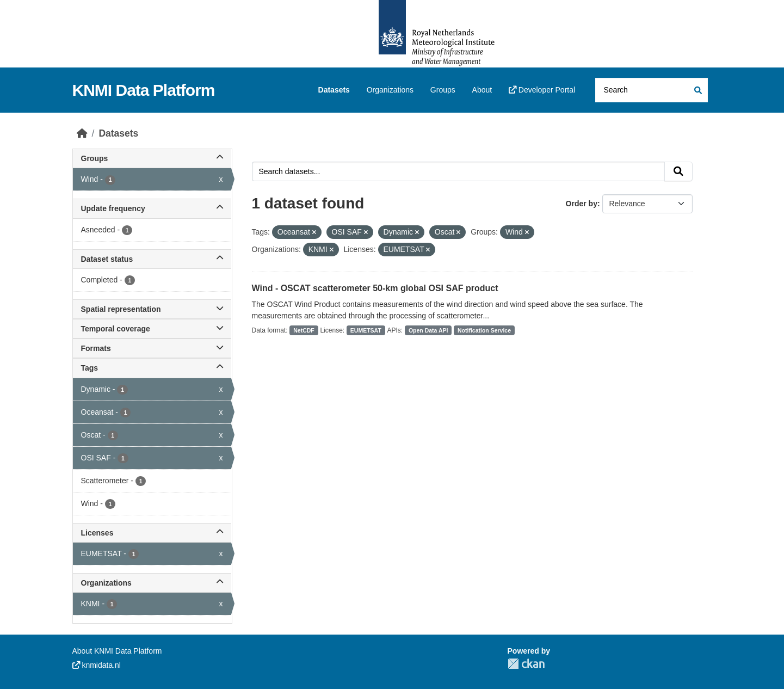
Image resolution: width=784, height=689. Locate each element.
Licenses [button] (152, 533)
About (482, 90)
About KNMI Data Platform (117, 651)
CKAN (526, 664)
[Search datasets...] (652, 90)
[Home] (82, 133)
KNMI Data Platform (144, 90)
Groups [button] (152, 158)
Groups (443, 90)
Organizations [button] (152, 583)
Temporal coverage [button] (152, 329)
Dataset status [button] (152, 259)
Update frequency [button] (152, 208)
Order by (582, 204)
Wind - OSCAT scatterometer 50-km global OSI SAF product (375, 288)
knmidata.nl (97, 665)
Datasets (334, 90)
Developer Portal (542, 90)
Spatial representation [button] (152, 309)
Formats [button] (152, 348)
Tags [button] (152, 368)
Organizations (390, 90)
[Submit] (697, 90)
